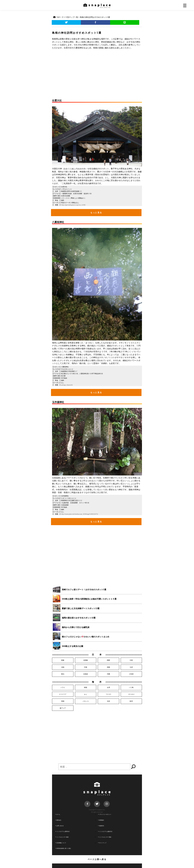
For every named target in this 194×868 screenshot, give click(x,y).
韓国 (86, 687)
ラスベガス (108, 694)
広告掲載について (61, 843)
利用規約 (101, 820)
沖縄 (108, 674)
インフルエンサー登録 (105, 837)
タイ (86, 694)
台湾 (108, 687)
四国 (108, 667)
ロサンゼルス (131, 694)
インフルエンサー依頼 (62, 837)
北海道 (86, 674)
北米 (108, 701)
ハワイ (63, 687)
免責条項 (101, 826)
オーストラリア (63, 694)
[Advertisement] (97, 73)
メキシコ (86, 701)
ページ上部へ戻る (97, 859)
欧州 (131, 701)
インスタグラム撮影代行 (105, 831)
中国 (86, 667)
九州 (131, 667)
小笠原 (131, 674)
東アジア (63, 708)
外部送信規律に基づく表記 (63, 848)
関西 (108, 660)
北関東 (86, 660)
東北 (63, 674)
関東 (63, 660)
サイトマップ (102, 843)
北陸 (63, 667)
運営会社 (58, 820)
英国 (63, 701)
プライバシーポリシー (105, 814)
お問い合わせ (60, 826)
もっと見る (96, 213)
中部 (131, 660)
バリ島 (131, 687)
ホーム (58, 814)
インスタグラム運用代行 (63, 831)
